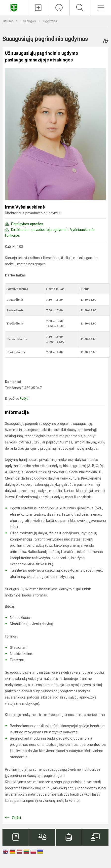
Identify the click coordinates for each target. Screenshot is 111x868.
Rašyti (24, 399)
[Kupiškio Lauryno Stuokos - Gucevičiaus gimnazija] (14, 7)
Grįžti (16, 818)
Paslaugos (29, 21)
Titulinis (8, 21)
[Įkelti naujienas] (38, 8)
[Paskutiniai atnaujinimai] (59, 8)
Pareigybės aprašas (27, 224)
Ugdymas (50, 21)
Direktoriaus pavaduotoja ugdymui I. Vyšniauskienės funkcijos (50, 233)
